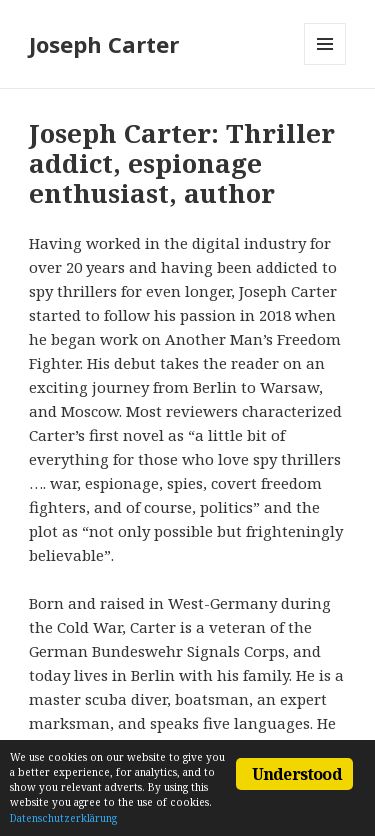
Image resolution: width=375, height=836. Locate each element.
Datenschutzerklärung (63, 818)
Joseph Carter (104, 44)
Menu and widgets (325, 64)
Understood (297, 774)
